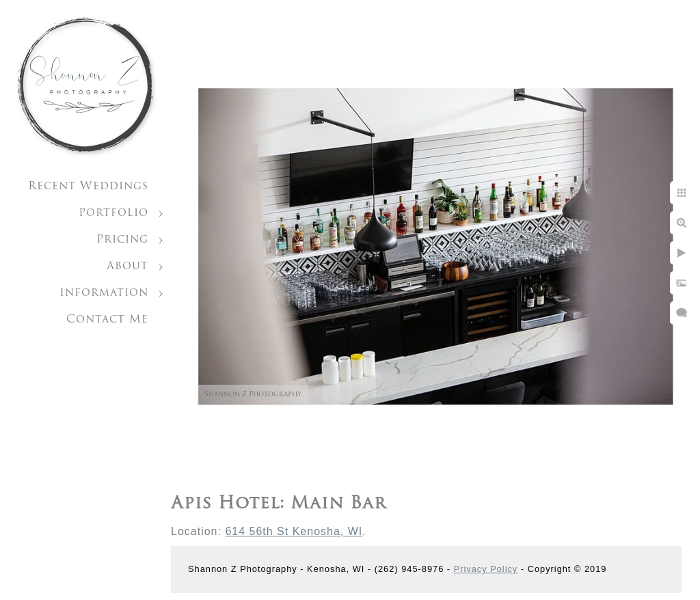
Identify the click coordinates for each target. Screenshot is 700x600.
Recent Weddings (88, 187)
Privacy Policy (486, 569)
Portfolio (113, 213)
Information (104, 293)
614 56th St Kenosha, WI (294, 531)
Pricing (122, 240)
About (127, 267)
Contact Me (107, 320)
